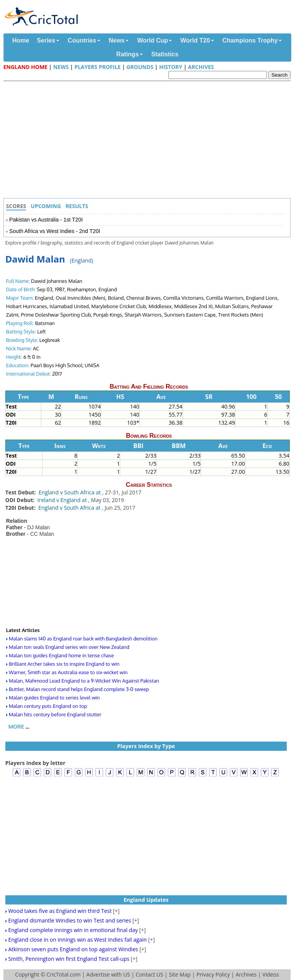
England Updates (146, 900)
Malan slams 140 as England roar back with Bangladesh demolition (83, 639)
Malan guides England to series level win (54, 698)
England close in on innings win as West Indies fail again (77, 940)
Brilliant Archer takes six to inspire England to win (64, 664)
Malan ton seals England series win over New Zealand (69, 647)
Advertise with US (108, 974)
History (171, 67)
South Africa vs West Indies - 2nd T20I (55, 231)
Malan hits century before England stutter (55, 714)
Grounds (140, 67)
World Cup (153, 40)
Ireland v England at (63, 500)
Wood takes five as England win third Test (60, 911)
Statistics (165, 54)
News (117, 40)
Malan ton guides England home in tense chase (61, 655)
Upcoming (46, 206)
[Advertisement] (149, 141)
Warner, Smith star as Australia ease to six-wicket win (68, 672)
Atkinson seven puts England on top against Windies (73, 949)
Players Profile (97, 67)
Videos (270, 974)
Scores (16, 206)
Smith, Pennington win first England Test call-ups (69, 959)
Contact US (150, 974)
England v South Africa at (70, 492)
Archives (201, 67)
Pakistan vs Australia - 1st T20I (46, 220)
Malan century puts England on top (48, 706)
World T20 (195, 40)
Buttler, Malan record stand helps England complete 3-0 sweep (79, 689)
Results (77, 206)
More (16, 726)
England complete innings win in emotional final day (73, 930)
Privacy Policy (213, 974)
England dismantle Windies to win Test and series (69, 920)
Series (46, 40)
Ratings (128, 54)
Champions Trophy (250, 40)
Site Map (180, 974)
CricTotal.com (63, 974)
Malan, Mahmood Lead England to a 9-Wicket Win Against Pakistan (84, 681)
